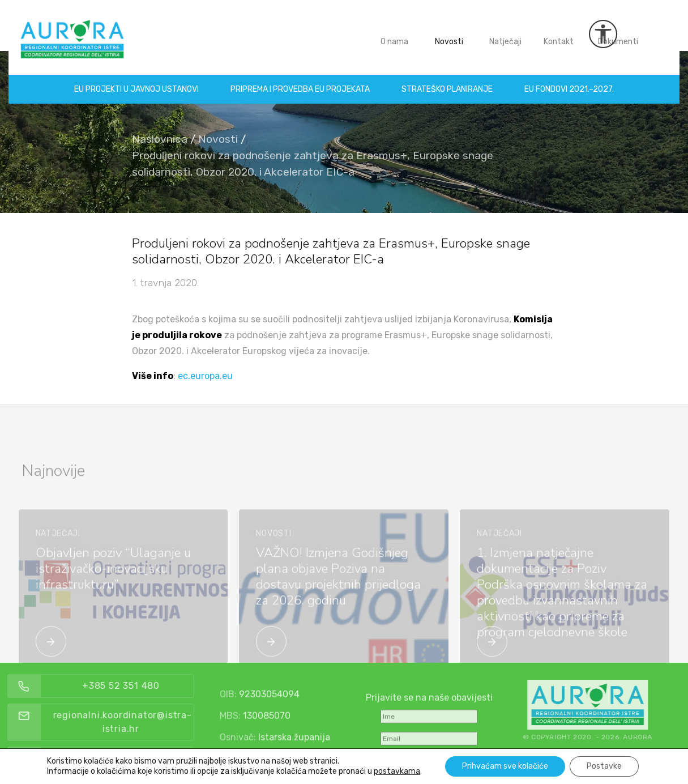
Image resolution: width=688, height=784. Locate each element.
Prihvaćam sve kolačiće (505, 766)
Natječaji (510, 33)
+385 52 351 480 (143, 686)
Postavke (604, 766)
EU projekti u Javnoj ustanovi (136, 81)
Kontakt (563, 33)
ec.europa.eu (205, 376)
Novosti (454, 33)
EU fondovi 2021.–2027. (569, 81)
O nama (399, 33)
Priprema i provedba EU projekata (300, 81)
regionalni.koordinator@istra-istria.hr (145, 722)
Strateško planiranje (447, 81)
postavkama (397, 771)
